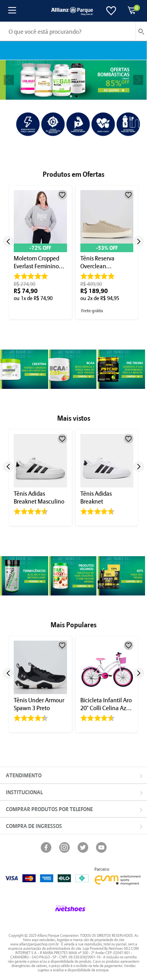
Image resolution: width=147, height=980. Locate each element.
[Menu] (12, 11)
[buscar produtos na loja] (141, 31)
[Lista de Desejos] (111, 11)
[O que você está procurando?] (73, 31)
